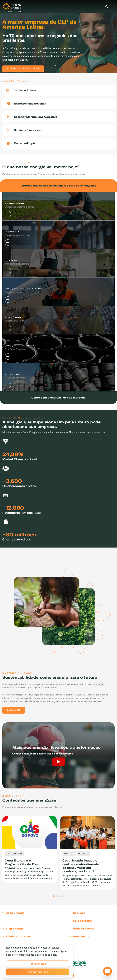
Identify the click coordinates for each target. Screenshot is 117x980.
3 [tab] (62, 66)
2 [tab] (58, 66)
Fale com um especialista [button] (23, 69)
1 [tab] (55, 66)
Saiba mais (14, 710)
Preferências (38, 964)
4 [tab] (63, 896)
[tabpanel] (58, 37)
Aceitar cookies (38, 972)
